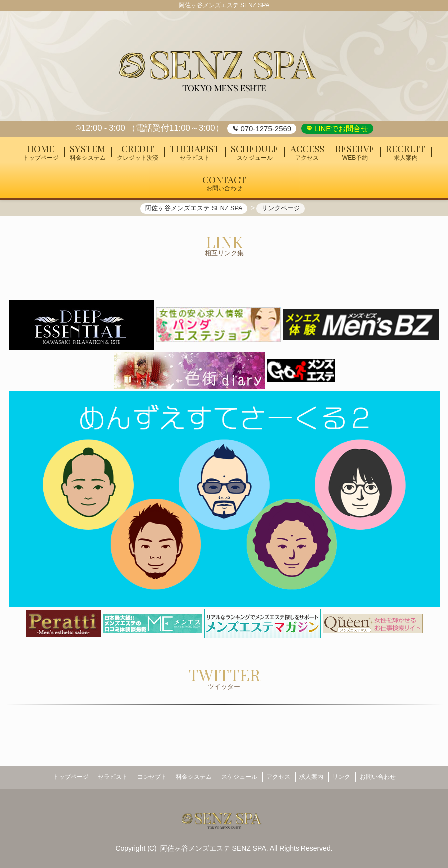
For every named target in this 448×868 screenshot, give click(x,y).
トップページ (53, 780)
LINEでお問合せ (341, 129)
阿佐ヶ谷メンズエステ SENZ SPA (213, 848)
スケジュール (239, 780)
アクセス (283, 780)
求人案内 (320, 780)
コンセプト (143, 780)
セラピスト (99, 780)
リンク (355, 780)
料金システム (189, 780)
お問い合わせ (395, 780)
